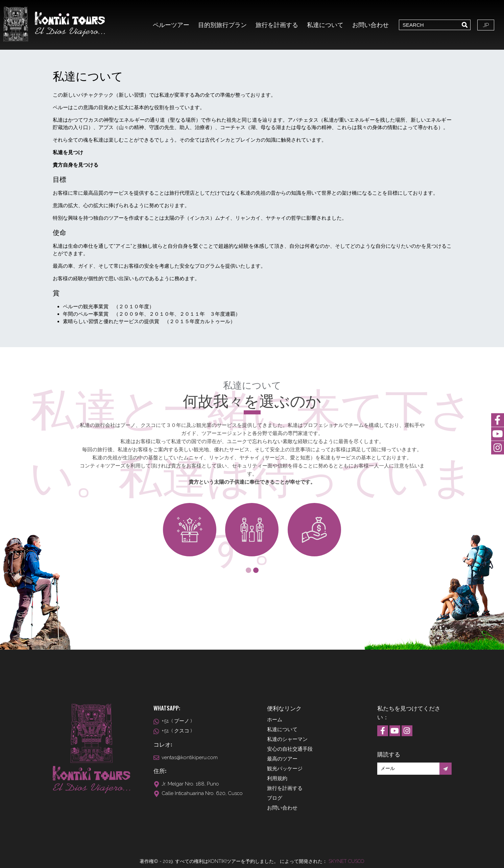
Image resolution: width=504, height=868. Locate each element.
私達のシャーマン (287, 739)
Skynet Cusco (346, 861)
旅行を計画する (277, 25)
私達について (325, 25)
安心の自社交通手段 (290, 749)
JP (486, 25)
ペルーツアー (171, 25)
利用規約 (277, 778)
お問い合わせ (370, 25)
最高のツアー (282, 759)
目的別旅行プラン (222, 25)
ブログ (275, 798)
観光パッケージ (285, 769)
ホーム (275, 720)
